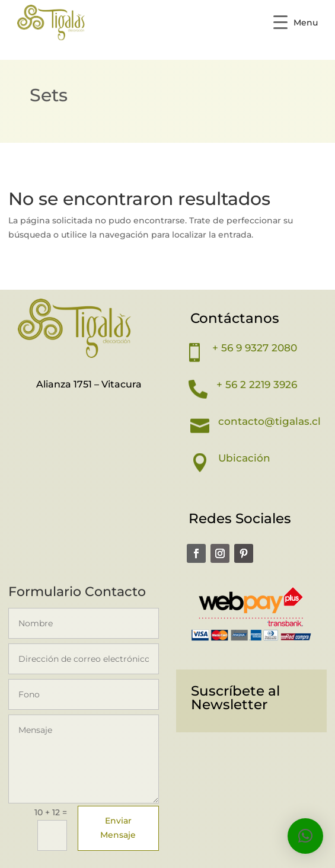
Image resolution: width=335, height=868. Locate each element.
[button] (305, 836)
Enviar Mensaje (118, 828)
